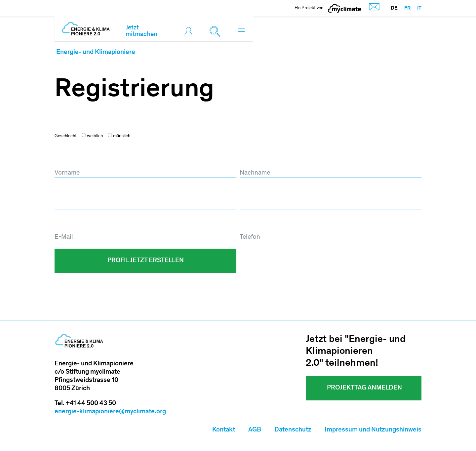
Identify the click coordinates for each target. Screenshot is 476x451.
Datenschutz (293, 430)
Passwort (68, 192)
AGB (255, 430)
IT (419, 8)
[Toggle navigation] (241, 31)
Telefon (249, 224)
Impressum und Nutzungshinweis (373, 430)
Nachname (256, 160)
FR (407, 8)
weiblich (92, 136)
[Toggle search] (217, 31)
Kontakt (224, 430)
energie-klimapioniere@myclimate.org (110, 412)
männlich (119, 136)
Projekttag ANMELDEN (364, 388)
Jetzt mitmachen (141, 31)
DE (394, 8)
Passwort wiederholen (270, 192)
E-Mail (65, 224)
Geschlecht (66, 136)
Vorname (68, 160)
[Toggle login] (190, 31)
